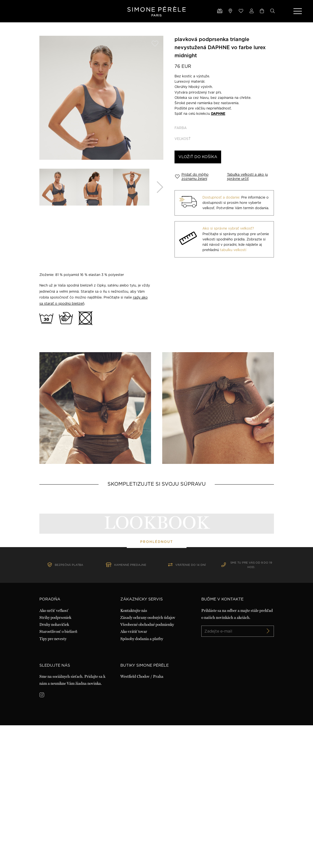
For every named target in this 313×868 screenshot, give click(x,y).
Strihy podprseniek (55, 760)
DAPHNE (218, 114)
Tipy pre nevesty (53, 781)
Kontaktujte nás (134, 753)
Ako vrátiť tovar (134, 774)
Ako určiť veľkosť (54, 753)
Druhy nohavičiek (54, 767)
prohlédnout (157, 613)
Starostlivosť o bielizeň (58, 774)
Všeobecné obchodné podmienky (147, 767)
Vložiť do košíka (198, 157)
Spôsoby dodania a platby (142, 781)
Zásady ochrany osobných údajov (148, 760)
